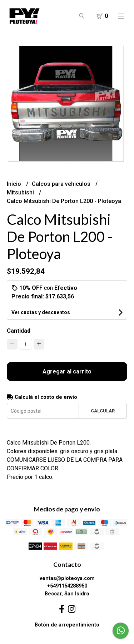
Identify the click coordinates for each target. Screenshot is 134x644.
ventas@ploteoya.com (67, 578)
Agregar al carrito (67, 371)
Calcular (103, 411)
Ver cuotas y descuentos (41, 312)
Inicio (15, 184)
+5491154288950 (67, 586)
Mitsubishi (21, 192)
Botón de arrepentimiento (67, 625)
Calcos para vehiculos (62, 184)
